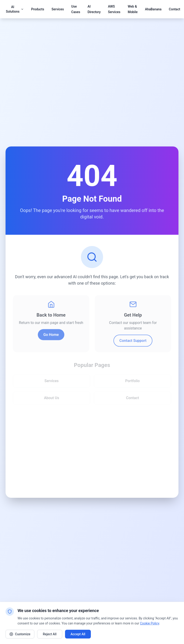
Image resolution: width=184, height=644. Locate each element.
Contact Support (133, 342)
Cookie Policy (150, 623)
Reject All (50, 634)
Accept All (78, 634)
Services (58, 9)
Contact (174, 9)
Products (38, 9)
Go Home (51, 336)
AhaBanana (153, 9)
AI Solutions (15, 9)
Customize (20, 634)
